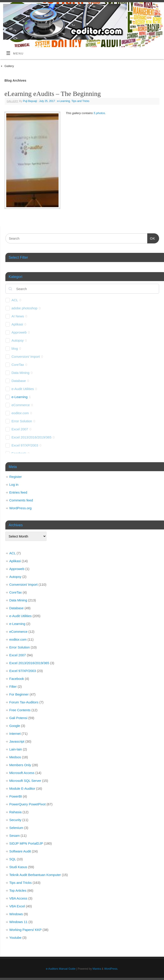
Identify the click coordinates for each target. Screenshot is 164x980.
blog (15, 348)
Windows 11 (19, 922)
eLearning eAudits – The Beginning (53, 94)
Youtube (16, 938)
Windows (16, 914)
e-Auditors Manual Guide (61, 969)
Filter (13, 686)
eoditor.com (20, 413)
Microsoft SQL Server (25, 781)
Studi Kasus (18, 867)
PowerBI (16, 796)
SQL (13, 859)
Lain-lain (16, 749)
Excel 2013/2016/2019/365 (32, 437)
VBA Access (18, 898)
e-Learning (64, 101)
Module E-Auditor (22, 788)
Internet (15, 734)
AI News (18, 316)
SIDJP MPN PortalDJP (26, 843)
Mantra (97, 969)
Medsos (15, 757)
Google (15, 726)
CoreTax (18, 365)
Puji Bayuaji (30, 101)
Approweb (19, 332)
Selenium (16, 828)
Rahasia (16, 812)
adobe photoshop (25, 308)
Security (15, 820)
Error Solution (22, 421)
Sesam (15, 836)
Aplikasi (17, 324)
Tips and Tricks (80, 101)
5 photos (99, 113)
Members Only (20, 765)
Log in (14, 485)
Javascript (17, 741)
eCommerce (21, 405)
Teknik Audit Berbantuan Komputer (35, 875)
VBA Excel (17, 906)
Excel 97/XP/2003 (25, 445)
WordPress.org (21, 508)
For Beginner (19, 694)
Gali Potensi (18, 718)
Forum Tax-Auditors (24, 702)
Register (16, 477)
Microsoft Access (22, 773)
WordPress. (111, 969)
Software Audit (20, 851)
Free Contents (20, 710)
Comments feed (21, 500)
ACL (15, 300)
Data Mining (21, 373)
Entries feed (18, 492)
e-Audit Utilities (23, 389)
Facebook (17, 679)
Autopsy (18, 340)
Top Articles (18, 890)
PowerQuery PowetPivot (28, 804)
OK (151, 238)
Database (19, 381)
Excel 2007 (20, 429)
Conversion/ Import (26, 357)
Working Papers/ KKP (26, 930)
